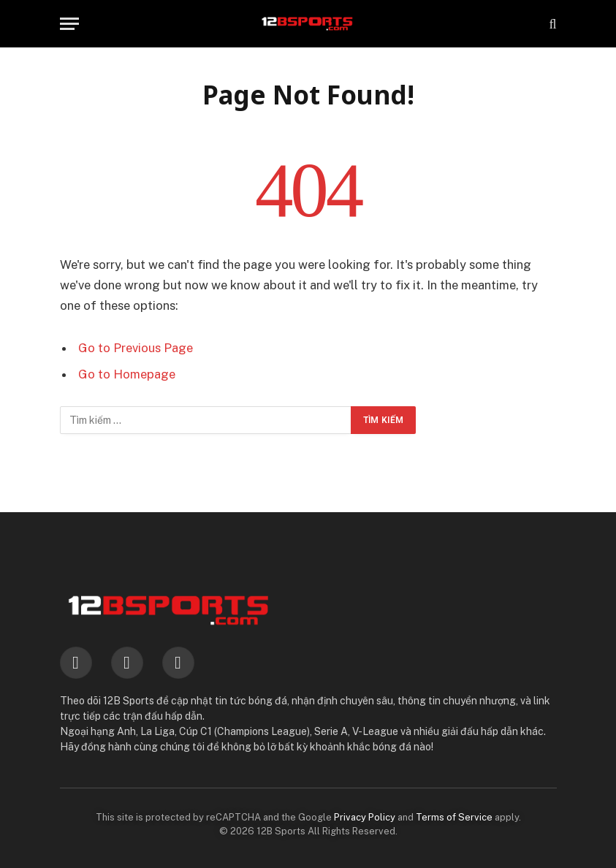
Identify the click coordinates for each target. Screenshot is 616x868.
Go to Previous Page (136, 348)
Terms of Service (454, 817)
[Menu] (69, 24)
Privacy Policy (365, 817)
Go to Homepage (127, 374)
